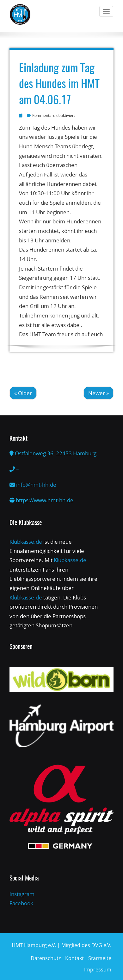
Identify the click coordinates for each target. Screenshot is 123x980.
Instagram (22, 894)
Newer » (98, 393)
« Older (23, 393)
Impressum (98, 970)
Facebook (21, 903)
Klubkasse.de (26, 542)
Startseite (100, 958)
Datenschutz (46, 958)
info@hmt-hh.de (36, 485)
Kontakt (74, 958)
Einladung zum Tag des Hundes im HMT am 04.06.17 (59, 85)
